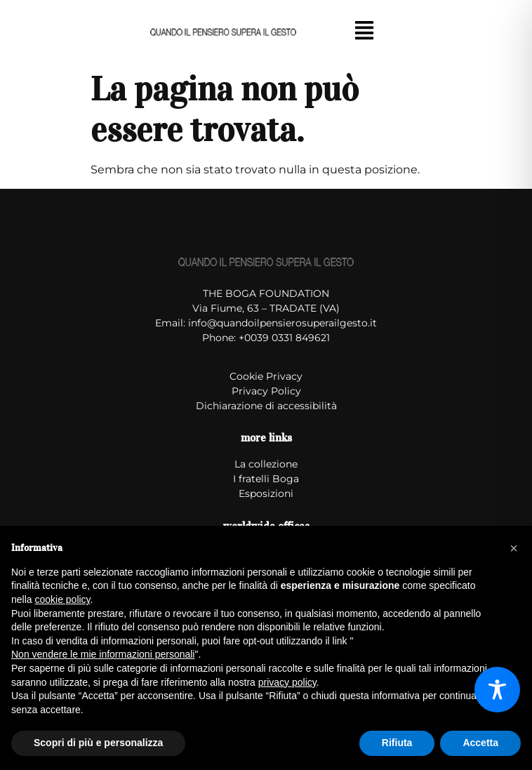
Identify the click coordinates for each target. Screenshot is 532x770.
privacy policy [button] (287, 682)
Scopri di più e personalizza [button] (98, 743)
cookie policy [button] (62, 599)
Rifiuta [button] (397, 743)
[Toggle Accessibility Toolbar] (497, 690)
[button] (364, 32)
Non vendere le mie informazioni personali (103, 654)
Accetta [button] (480, 743)
